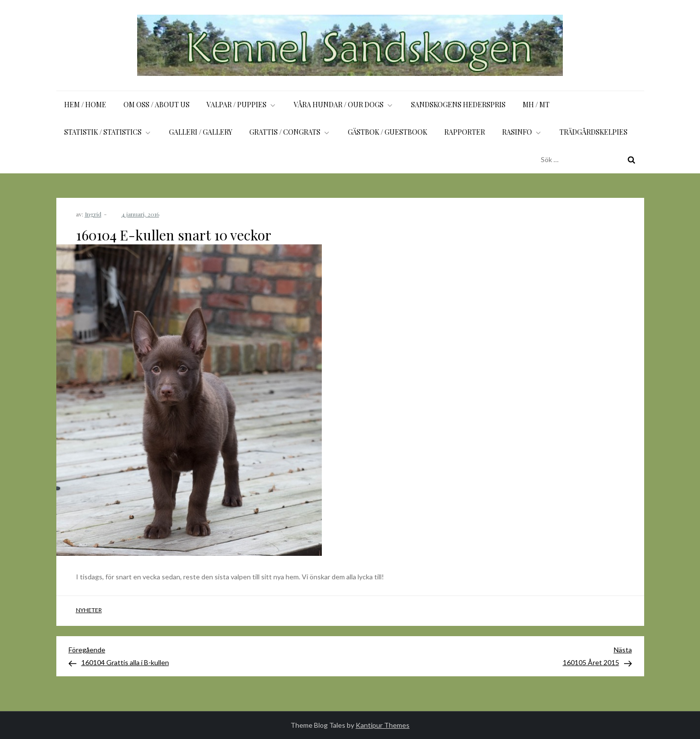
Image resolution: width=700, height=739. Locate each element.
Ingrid (93, 214)
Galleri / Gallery (201, 132)
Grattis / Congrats (290, 132)
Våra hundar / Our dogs (344, 105)
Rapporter (465, 132)
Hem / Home (85, 105)
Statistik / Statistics (108, 132)
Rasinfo (522, 132)
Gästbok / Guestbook (387, 132)
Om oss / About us (157, 105)
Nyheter (89, 610)
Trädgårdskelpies (593, 132)
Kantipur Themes (383, 725)
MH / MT (536, 105)
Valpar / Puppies (242, 105)
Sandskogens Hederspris (458, 105)
